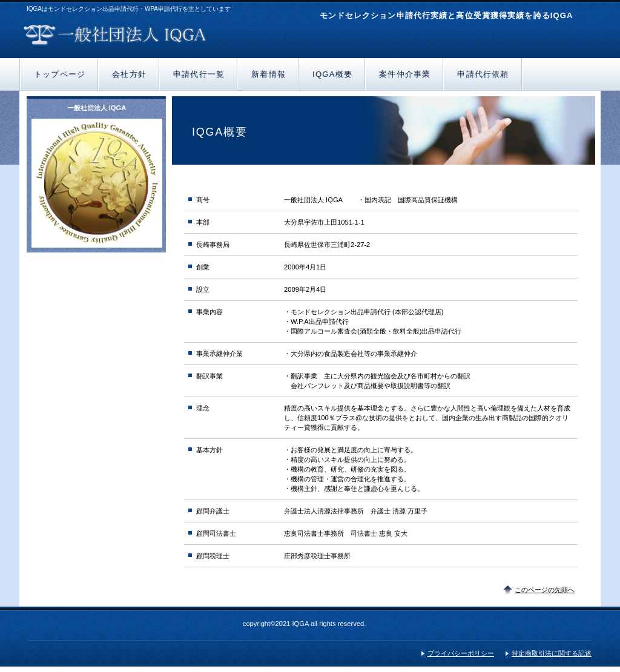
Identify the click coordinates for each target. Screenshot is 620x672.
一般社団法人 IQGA (163, 35)
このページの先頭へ (545, 590)
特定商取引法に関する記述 (552, 653)
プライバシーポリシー (461, 653)
